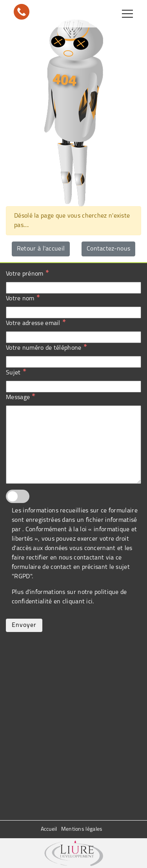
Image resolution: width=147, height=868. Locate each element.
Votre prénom (27, 274)
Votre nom (23, 298)
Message (20, 397)
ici (89, 602)
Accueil (49, 829)
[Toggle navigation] (127, 14)
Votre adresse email (36, 323)
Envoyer (24, 625)
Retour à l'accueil (41, 249)
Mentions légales (82, 829)
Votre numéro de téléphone (46, 348)
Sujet (16, 372)
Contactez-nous (108, 249)
